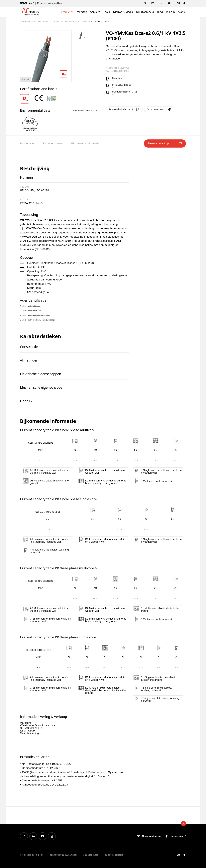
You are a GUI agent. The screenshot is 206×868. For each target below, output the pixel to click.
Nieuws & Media (123, 12)
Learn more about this (85, 111)
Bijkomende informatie (85, 143)
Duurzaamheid (145, 12)
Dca (85, 22)
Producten (67, 12)
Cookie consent (114, 855)
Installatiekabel (42, 22)
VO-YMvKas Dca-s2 (101, 22)
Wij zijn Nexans (175, 12)
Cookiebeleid (91, 855)
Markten (82, 12)
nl (184, 3)
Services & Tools (100, 12)
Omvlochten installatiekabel (66, 22)
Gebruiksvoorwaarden (63, 855)
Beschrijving (28, 143)
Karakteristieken (53, 143)
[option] (27, 99)
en (178, 3)
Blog (160, 12)
